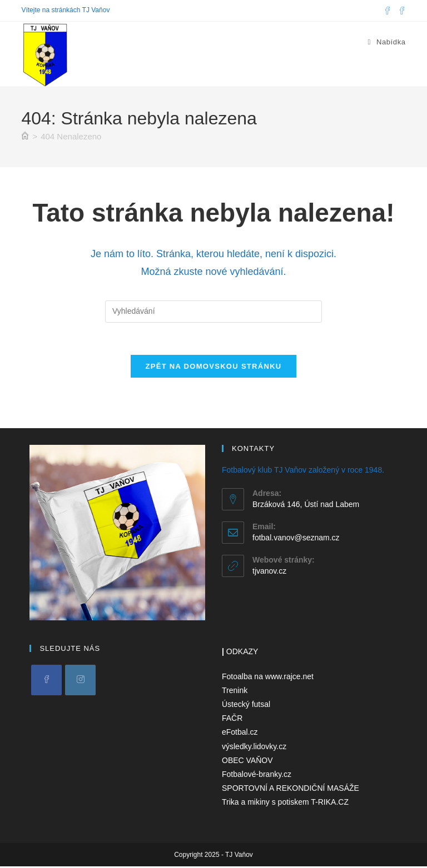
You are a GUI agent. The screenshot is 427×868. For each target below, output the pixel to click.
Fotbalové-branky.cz (257, 776)
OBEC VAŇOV (247, 761)
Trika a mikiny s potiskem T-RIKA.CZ (285, 804)
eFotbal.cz (240, 734)
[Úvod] (25, 136)
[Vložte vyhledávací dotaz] (213, 312)
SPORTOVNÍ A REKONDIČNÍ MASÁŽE (291, 790)
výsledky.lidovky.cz (254, 747)
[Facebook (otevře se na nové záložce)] (388, 11)
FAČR (232, 720)
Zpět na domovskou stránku (213, 368)
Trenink (235, 692)
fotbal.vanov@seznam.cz (296, 539)
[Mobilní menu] (386, 42)
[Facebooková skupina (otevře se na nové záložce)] (400, 11)
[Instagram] (80, 681)
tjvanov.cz (269, 572)
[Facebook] (46, 681)
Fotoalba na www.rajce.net (268, 678)
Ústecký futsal (246, 706)
